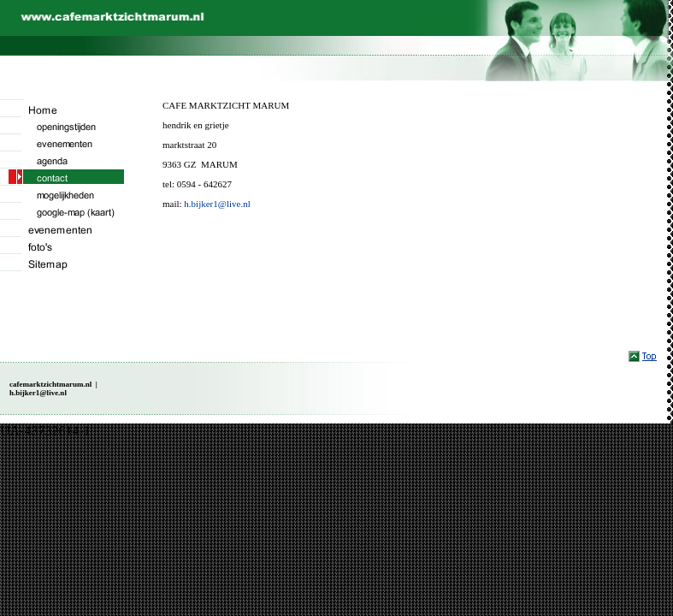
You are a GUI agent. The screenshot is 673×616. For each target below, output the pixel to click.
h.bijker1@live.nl (217, 204)
